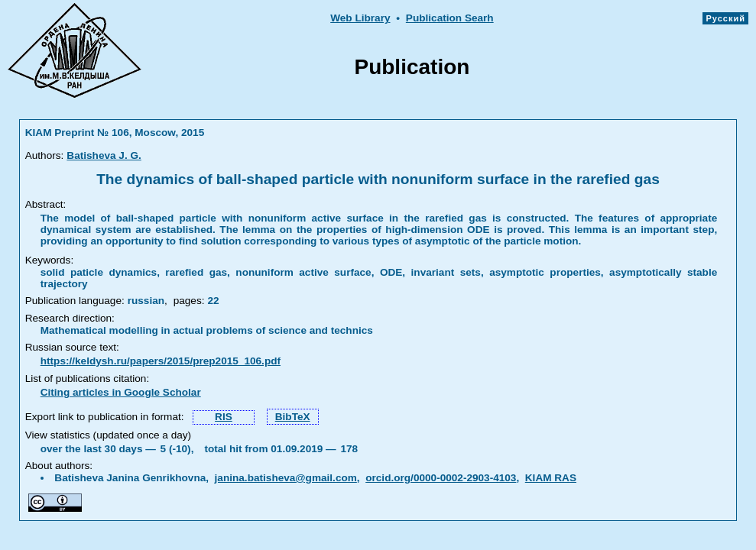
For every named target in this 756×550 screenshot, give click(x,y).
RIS (224, 417)
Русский (725, 18)
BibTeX (293, 417)
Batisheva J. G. (104, 155)
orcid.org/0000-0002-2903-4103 (441, 478)
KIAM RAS (551, 478)
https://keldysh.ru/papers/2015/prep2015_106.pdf (161, 361)
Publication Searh (450, 18)
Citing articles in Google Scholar (121, 392)
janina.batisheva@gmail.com (286, 478)
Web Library (360, 18)
